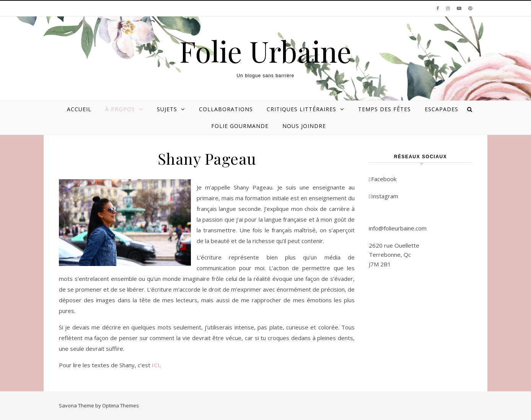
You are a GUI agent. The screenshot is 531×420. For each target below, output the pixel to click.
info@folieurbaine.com (398, 228)
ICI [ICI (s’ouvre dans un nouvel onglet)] (156, 365)
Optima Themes (121, 405)
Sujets (167, 109)
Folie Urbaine (265, 51)
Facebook (383, 179)
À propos (120, 109)
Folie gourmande (240, 126)
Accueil (79, 109)
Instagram (384, 196)
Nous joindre (304, 126)
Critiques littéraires (301, 109)
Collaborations (226, 109)
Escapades (441, 109)
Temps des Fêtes (384, 109)
